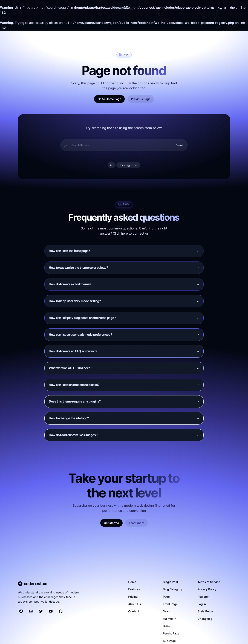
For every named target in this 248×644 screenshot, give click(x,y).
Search (180, 145)
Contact (134, 611)
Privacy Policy (207, 589)
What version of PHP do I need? (71, 368)
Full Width (170, 619)
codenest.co (35, 8)
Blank (167, 626)
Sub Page (169, 641)
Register (203, 597)
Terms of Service (209, 582)
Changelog (205, 619)
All (112, 165)
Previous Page (141, 99)
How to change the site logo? (69, 418)
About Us (135, 604)
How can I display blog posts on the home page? (82, 318)
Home (132, 582)
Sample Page (124, 8)
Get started (111, 523)
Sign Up (223, 8)
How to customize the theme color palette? (78, 268)
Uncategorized (128, 165)
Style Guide (205, 611)
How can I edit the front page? (70, 251)
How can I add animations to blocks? (74, 385)
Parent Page (171, 633)
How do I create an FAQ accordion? (73, 351)
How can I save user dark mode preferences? (80, 335)
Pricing (133, 597)
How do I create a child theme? (70, 284)
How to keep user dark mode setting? (75, 301)
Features (134, 589)
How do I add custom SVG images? (73, 435)
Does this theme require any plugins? (75, 401)
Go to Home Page (109, 99)
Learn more (137, 523)
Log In (202, 604)
